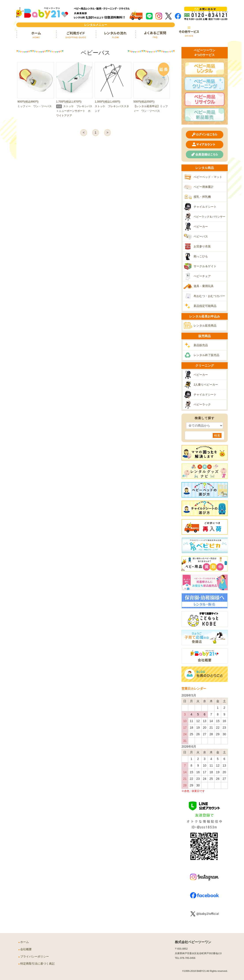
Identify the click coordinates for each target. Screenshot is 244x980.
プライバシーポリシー (35, 957)
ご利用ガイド (76, 35)
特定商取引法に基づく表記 (37, 964)
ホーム (36, 35)
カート (215, 32)
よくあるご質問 (155, 35)
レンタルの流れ (115, 35)
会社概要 (26, 949)
